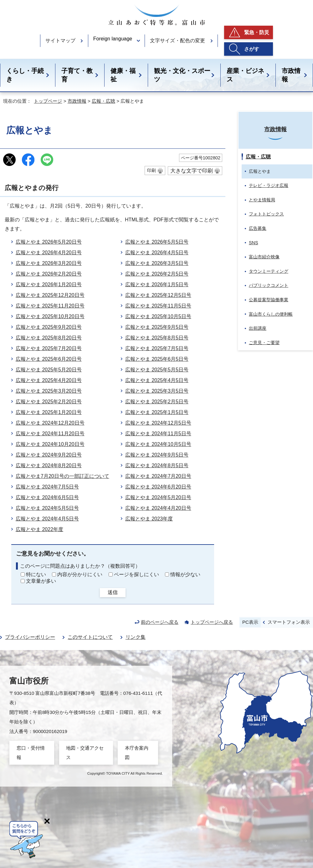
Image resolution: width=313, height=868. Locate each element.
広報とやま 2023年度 (149, 519)
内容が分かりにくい (80, 574)
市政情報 (291, 75)
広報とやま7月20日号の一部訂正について (62, 476)
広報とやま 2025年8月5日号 (157, 338)
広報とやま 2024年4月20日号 (158, 508)
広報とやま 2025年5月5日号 (157, 370)
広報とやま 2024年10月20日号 (50, 444)
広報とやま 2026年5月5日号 (157, 242)
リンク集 (136, 637)
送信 (113, 592)
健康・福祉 (123, 75)
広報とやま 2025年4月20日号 (49, 380)
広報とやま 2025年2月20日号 (49, 402)
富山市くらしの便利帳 (271, 314)
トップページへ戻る (212, 622)
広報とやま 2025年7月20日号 (49, 348)
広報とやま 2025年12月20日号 (50, 295)
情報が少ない (185, 574)
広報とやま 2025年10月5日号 (158, 316)
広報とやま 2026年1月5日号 (157, 284)
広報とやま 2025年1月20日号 (49, 412)
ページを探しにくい (136, 574)
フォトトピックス (266, 214)
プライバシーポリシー (30, 637)
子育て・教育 (77, 75)
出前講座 (258, 328)
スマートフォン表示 (289, 622)
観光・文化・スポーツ (182, 75)
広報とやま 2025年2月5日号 (157, 402)
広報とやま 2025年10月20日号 (50, 316)
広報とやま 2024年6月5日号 (47, 497)
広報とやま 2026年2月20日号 (49, 274)
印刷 (151, 170)
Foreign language (113, 39)
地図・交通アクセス (85, 753)
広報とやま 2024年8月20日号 (49, 465)
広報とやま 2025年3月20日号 (49, 391)
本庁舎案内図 (137, 753)
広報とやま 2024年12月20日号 (50, 423)
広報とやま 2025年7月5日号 (157, 348)
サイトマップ (60, 41)
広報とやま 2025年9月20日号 (49, 327)
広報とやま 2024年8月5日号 (157, 465)
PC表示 (250, 622)
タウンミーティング (269, 271)
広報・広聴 (103, 101)
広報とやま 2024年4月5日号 (47, 519)
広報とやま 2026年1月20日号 (49, 284)
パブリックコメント (269, 285)
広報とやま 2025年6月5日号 (157, 359)
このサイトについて (90, 637)
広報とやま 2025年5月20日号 (49, 370)
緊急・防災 (257, 32)
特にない (36, 574)
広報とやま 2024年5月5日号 (47, 508)
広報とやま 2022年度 (39, 529)
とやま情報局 (262, 200)
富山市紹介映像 (264, 257)
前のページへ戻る (160, 622)
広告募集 (258, 228)
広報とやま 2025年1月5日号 (157, 412)
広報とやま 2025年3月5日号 (157, 391)
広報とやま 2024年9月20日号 (49, 455)
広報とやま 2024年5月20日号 (158, 497)
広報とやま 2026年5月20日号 (49, 242)
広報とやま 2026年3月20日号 (49, 263)
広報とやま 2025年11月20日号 (50, 306)
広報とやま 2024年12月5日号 (158, 423)
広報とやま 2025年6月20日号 (49, 359)
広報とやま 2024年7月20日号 (158, 476)
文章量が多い (41, 581)
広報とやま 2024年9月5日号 (157, 455)
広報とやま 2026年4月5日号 (157, 253)
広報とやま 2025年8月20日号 (49, 338)
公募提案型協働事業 (269, 300)
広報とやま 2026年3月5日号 (157, 263)
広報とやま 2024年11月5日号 (158, 434)
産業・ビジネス (245, 75)
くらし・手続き (25, 75)
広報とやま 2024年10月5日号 (158, 444)
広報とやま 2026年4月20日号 (49, 253)
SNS (254, 243)
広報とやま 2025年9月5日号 (157, 327)
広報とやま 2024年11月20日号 (50, 434)
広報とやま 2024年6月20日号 (158, 487)
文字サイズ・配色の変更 (177, 41)
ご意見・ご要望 (264, 343)
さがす (252, 49)
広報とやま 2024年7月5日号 (47, 487)
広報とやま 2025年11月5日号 (158, 306)
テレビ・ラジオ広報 (269, 185)
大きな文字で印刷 (192, 171)
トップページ (48, 101)
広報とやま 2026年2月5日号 (157, 274)
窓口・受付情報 (31, 753)
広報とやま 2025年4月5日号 (157, 380)
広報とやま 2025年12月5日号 (158, 295)
